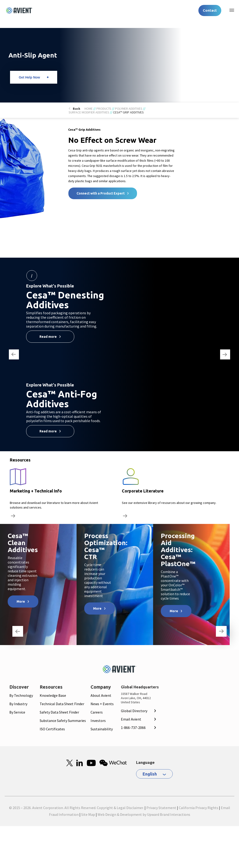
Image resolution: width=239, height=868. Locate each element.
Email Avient (131, 719)
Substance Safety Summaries (63, 721)
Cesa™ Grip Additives (128, 112)
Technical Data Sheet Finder (62, 704)
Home (89, 109)
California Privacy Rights (199, 808)
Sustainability (102, 729)
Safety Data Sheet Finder (59, 712)
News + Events (102, 704)
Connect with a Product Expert (101, 193)
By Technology (21, 695)
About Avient (101, 695)
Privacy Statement (161, 808)
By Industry (18, 704)
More (21, 601)
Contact (210, 10)
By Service (17, 712)
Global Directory (134, 711)
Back (77, 109)
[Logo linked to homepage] (19, 10)
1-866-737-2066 (133, 728)
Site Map (88, 814)
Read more (48, 337)
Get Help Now (29, 77)
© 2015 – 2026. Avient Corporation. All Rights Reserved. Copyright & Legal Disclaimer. (76, 808)
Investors (98, 721)
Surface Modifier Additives (89, 112)
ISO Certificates (52, 729)
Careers (97, 712)
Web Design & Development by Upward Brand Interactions (144, 814)
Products (104, 109)
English (150, 774)
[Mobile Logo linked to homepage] (119, 669)
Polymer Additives (129, 109)
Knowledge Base (53, 695)
